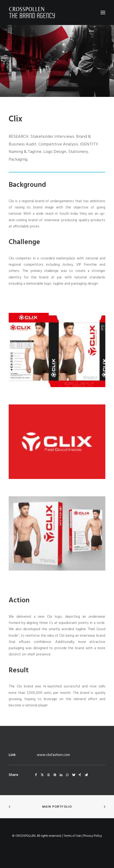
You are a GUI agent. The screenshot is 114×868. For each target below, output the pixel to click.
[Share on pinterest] (55, 775)
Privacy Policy (93, 836)
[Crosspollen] (32, 13)
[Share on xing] (80, 775)
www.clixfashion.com (53, 755)
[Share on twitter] (42, 775)
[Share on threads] (48, 775)
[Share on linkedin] (61, 775)
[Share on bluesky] (74, 775)
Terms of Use (72, 836)
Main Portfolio (57, 807)
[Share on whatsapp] (67, 775)
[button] (103, 13)
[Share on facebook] (36, 775)
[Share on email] (86, 775)
